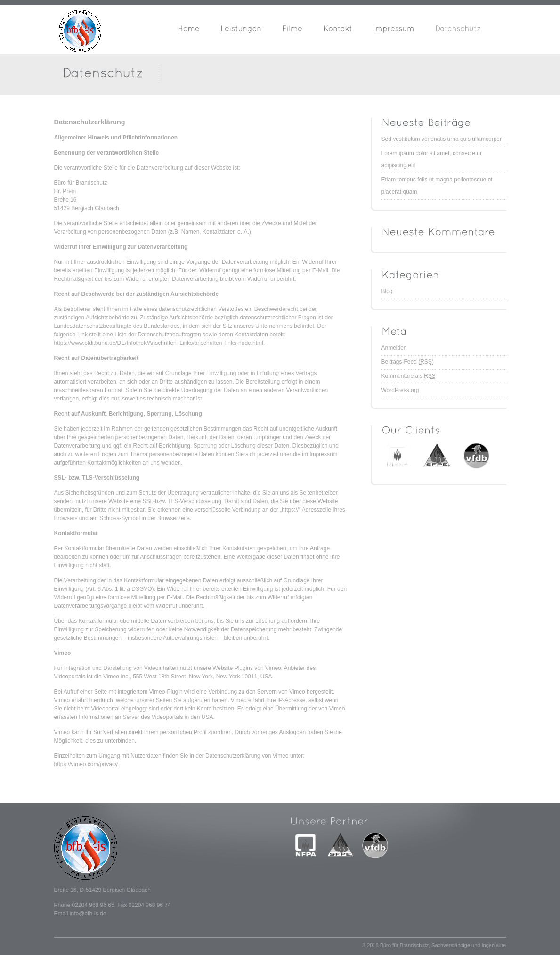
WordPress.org (400, 390)
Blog (387, 291)
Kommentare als (409, 376)
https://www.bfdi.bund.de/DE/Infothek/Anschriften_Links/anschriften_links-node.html (159, 343)
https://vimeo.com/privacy (86, 764)
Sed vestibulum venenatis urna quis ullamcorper (442, 139)
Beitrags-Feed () (408, 362)
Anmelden (394, 348)
